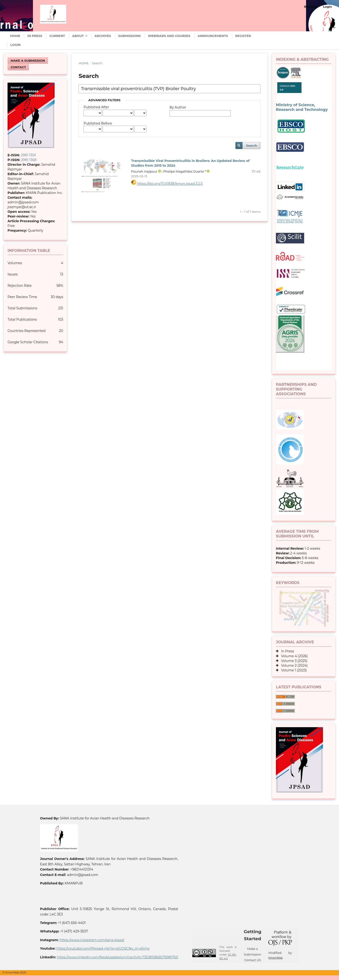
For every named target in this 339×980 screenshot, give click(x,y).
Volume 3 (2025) (293, 661)
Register (243, 36)
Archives (103, 36)
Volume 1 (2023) (293, 670)
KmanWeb (276, 958)
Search (252, 145)
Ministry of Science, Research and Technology (302, 107)
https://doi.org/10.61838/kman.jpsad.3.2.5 (167, 184)
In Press (35, 36)
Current (57, 36)
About (79, 36)
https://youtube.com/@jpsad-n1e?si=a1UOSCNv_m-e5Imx (103, 948)
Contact (18, 67)
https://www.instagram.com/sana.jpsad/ (92, 940)
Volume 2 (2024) (293, 665)
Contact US (252, 960)
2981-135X (28, 155)
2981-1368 (29, 160)
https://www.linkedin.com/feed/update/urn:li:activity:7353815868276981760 (117, 957)
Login (16, 45)
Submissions (129, 36)
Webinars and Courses (169, 36)
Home (15, 36)
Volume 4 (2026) (293, 656)
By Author (178, 107)
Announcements (213, 36)
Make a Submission (28, 60)
